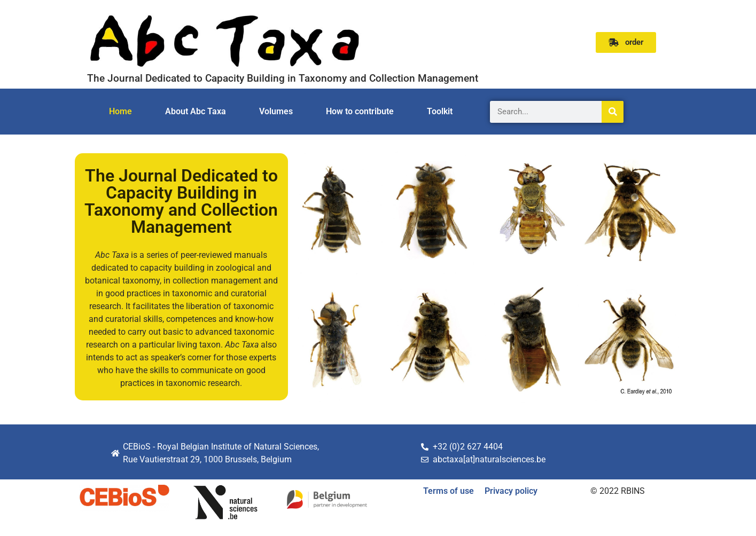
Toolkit (440, 111)
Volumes (276, 111)
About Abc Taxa (196, 111)
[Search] (613, 112)
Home (120, 111)
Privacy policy (511, 491)
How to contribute (360, 111)
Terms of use (449, 491)
